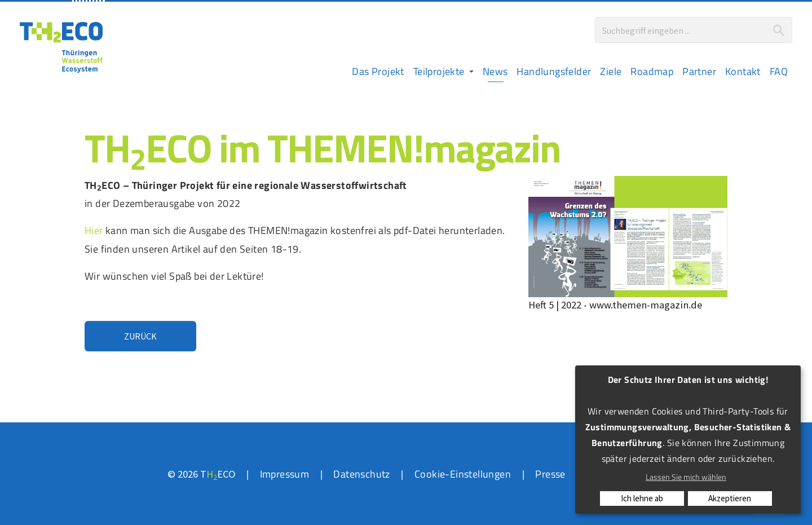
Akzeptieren (730, 498)
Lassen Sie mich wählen (686, 477)
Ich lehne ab (642, 498)
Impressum (285, 474)
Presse (550, 474)
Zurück (140, 336)
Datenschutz (361, 474)
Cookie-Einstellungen (463, 474)
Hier (94, 230)
